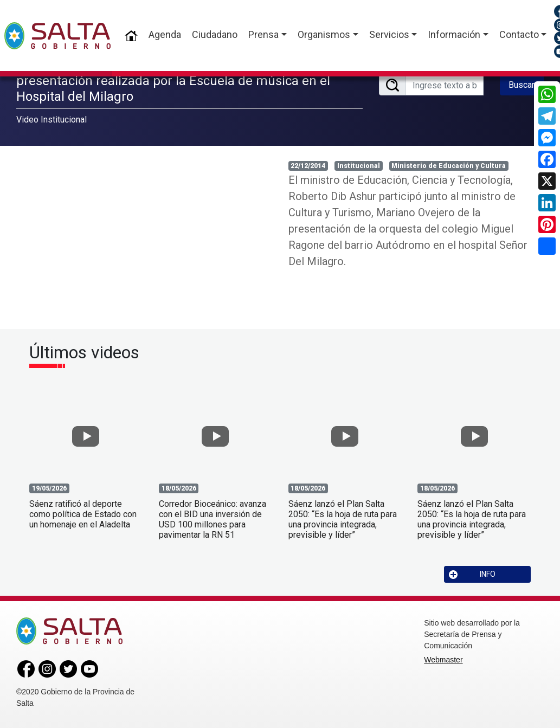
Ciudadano (215, 34)
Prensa (263, 34)
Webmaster (443, 660)
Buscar (522, 85)
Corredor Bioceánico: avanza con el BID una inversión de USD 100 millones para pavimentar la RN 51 (213, 520)
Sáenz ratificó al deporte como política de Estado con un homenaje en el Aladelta (83, 514)
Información (454, 34)
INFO (472, 574)
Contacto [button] (519, 34)
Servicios (389, 34)
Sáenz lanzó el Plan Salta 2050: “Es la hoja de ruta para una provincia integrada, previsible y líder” (343, 520)
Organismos (324, 34)
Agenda (165, 34)
